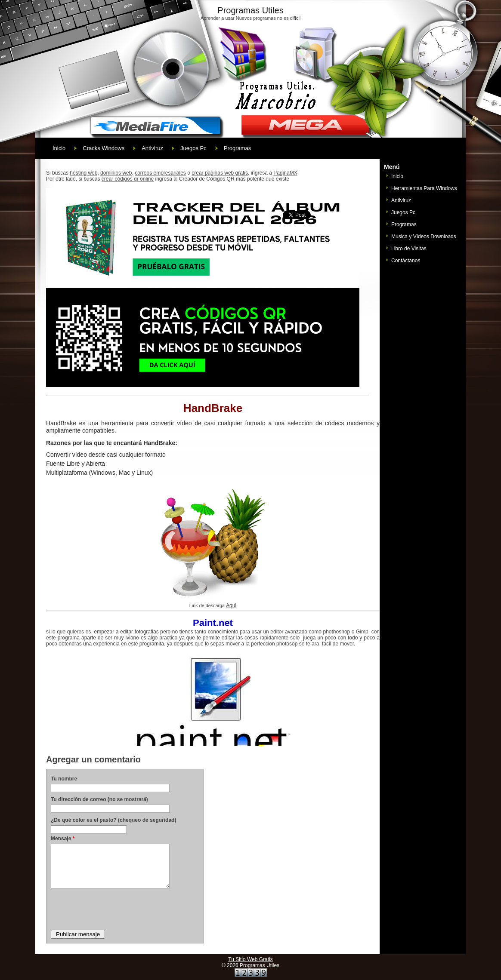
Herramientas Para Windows (424, 188)
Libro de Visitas (409, 249)
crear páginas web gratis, (220, 173)
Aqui (231, 605)
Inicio (59, 148)
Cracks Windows (104, 148)
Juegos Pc (193, 148)
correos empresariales (160, 173)
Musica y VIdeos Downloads (424, 237)
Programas (238, 148)
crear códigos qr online (128, 179)
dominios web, (117, 173)
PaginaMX (285, 173)
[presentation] (116, 909)
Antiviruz (152, 148)
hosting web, (84, 173)
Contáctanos (406, 261)
